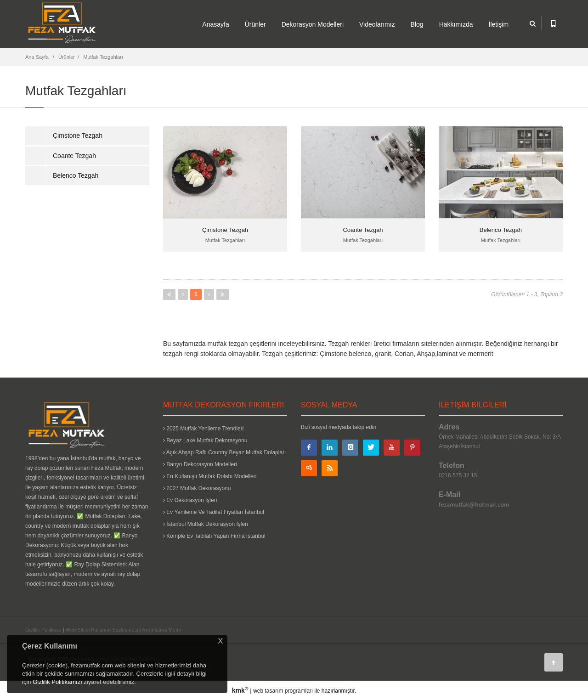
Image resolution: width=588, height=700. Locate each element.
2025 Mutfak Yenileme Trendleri (203, 429)
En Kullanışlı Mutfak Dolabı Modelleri (210, 476)
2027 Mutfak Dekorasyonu (197, 488)
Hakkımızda (456, 24)
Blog (417, 24)
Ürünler (255, 24)
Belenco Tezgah (76, 175)
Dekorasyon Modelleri (313, 24)
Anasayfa (215, 24)
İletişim (499, 24)
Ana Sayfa (37, 57)
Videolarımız (377, 24)
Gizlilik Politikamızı (57, 682)
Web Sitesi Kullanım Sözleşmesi (102, 630)
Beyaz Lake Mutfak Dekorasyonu (205, 440)
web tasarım (268, 691)
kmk (241, 690)
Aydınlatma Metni (161, 630)
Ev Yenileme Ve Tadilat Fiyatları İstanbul (214, 512)
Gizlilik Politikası (43, 630)
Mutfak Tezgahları (103, 57)
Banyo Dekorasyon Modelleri (200, 464)
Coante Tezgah (74, 156)
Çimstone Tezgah (78, 135)
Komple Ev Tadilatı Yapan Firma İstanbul (214, 536)
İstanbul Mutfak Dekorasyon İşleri (206, 524)
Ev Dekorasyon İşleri (190, 500)
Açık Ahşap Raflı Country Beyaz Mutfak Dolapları (224, 452)
